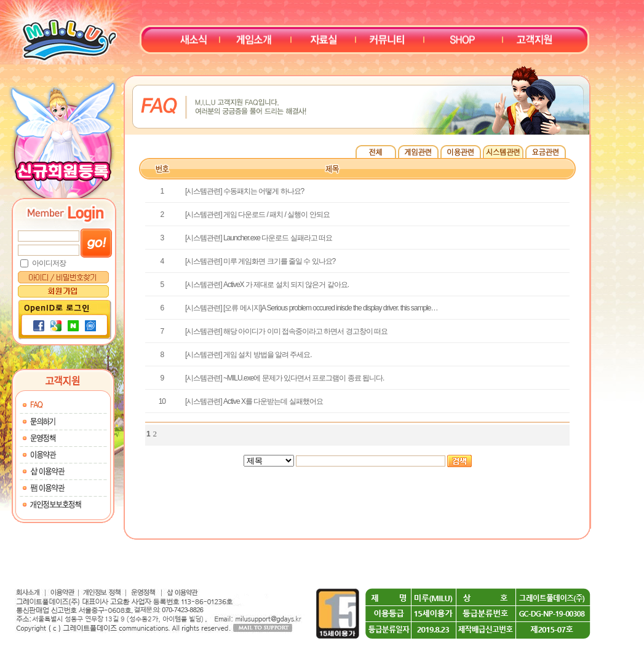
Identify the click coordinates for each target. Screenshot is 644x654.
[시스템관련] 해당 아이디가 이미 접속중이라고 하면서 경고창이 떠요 (286, 331)
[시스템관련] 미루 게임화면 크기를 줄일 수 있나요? (260, 261)
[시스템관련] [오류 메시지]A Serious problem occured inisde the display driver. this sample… (312, 308)
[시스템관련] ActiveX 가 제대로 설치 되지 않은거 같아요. (267, 285)
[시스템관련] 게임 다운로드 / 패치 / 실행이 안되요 (257, 215)
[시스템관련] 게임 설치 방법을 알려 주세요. (248, 355)
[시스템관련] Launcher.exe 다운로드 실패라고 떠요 (259, 238)
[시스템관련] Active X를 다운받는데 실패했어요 (254, 401)
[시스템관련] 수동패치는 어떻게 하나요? (244, 191)
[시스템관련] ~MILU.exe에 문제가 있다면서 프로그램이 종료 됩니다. (284, 378)
